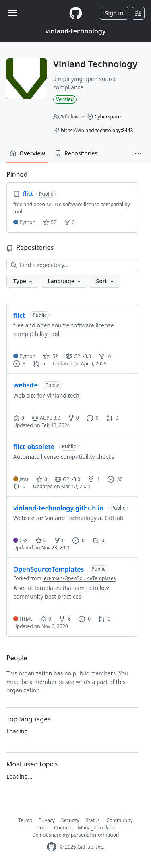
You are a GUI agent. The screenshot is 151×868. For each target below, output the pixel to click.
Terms (25, 820)
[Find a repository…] (72, 265)
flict (19, 315)
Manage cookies (96, 828)
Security (70, 820)
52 (50, 222)
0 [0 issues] (93, 418)
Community (120, 820)
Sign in (114, 13)
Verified (65, 99)
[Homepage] (76, 13)
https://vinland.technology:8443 (97, 130)
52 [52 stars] (51, 356)
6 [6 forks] (105, 356)
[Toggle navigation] (12, 13)
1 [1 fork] (94, 479)
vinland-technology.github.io (58, 508)
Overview (27, 153)
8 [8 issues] (19, 364)
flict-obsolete (34, 447)
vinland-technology (75, 31)
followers (73, 117)
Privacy (47, 820)
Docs (42, 828)
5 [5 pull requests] (39, 364)
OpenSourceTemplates (49, 569)
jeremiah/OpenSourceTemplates (79, 578)
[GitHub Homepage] (52, 847)
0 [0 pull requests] (112, 418)
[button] (138, 153)
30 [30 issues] (115, 479)
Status (93, 820)
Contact (63, 828)
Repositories (76, 153)
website (26, 385)
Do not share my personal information (76, 835)
